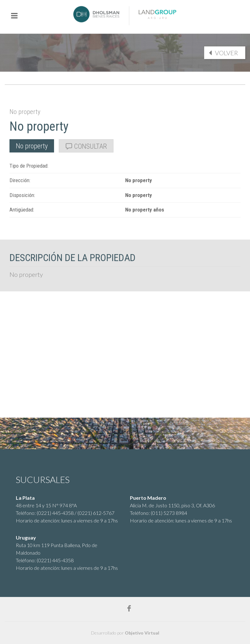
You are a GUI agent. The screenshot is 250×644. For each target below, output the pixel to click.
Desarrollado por (125, 633)
